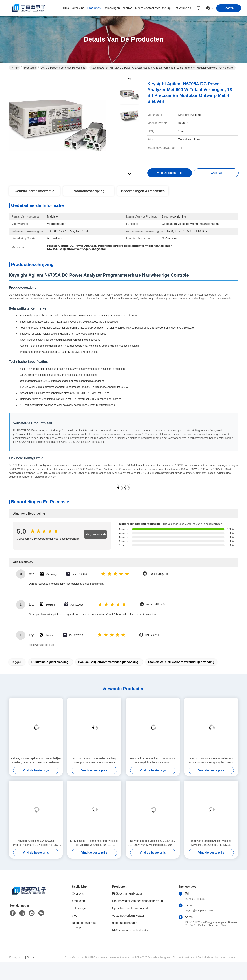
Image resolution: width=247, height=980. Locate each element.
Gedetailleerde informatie (34, 195)
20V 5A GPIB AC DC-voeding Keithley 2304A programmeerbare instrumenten (94, 764)
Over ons (78, 897)
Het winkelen (182, 8)
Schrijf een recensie (95, 538)
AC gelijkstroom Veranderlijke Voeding (63, 68)
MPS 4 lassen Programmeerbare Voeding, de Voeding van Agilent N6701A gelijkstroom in (94, 847)
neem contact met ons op (153, 8)
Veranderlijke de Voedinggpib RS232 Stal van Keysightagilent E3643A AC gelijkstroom (153, 765)
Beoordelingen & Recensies (143, 195)
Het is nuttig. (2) (155, 608)
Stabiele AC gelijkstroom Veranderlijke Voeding (181, 666)
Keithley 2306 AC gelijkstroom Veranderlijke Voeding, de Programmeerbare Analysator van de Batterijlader (36, 765)
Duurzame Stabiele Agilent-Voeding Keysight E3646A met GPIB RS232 (211, 847)
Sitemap (31, 961)
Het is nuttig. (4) (158, 578)
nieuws (127, 8)
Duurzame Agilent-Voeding (50, 666)
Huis (66, 8)
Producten (30, 68)
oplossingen (112, 8)
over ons (78, 8)
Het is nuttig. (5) (154, 639)
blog (75, 919)
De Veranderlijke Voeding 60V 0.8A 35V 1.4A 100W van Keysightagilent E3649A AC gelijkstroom (153, 847)
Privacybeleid (17, 961)
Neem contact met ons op (84, 929)
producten (94, 8)
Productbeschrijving (89, 195)
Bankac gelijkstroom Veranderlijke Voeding (108, 666)
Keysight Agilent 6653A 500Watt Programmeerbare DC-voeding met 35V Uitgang (36, 847)
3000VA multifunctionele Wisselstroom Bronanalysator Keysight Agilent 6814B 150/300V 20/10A (211, 765)
